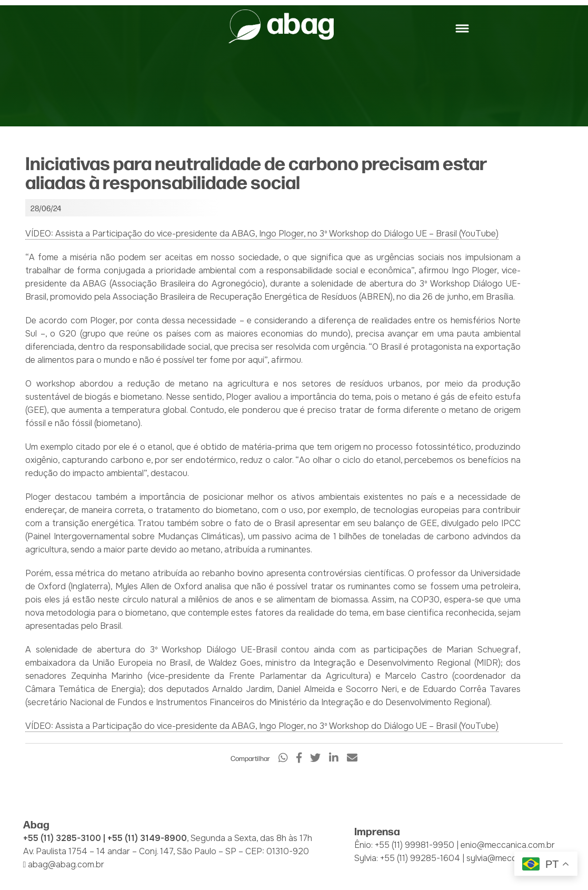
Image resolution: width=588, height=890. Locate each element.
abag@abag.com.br (66, 864)
